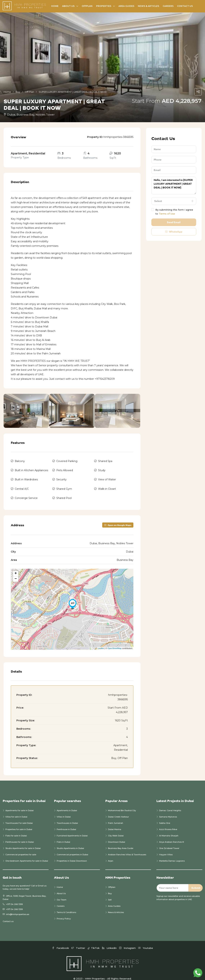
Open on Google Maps (118, 519)
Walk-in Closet (107, 485)
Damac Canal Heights (170, 805)
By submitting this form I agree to (172, 212)
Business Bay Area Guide (121, 842)
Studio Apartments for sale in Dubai (23, 842)
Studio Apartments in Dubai (70, 842)
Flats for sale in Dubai (16, 830)
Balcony (20, 461)
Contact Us (185, 6)
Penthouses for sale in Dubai (20, 836)
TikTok (94, 942)
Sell (110, 894)
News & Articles (148, 6)
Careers (168, 6)
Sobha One (165, 817)
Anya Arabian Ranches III (172, 836)
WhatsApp (174, 232)
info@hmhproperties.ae (18, 909)
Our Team (62, 894)
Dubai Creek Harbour (118, 811)
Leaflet (101, 643)
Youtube (146, 942)
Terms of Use (167, 214)
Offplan (87, 6)
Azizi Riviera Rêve (168, 824)
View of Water (107, 477)
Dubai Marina (115, 824)
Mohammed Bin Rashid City (122, 805)
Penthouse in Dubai (66, 824)
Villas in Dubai (64, 811)
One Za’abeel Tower (169, 842)
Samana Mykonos (168, 811)
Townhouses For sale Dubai (19, 817)
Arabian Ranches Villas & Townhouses (127, 849)
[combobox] (174, 201)
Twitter (79, 942)
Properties (104, 6)
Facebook (61, 942)
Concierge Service (26, 493)
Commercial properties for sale (21, 849)
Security (61, 477)
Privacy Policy (64, 913)
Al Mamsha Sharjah (169, 830)
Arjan (111, 855)
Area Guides (126, 6)
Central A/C (22, 485)
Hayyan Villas (166, 849)
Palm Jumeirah (116, 817)
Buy (110, 888)
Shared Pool (64, 493)
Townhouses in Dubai (67, 817)
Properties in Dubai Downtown (72, 855)
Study (102, 469)
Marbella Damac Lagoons (172, 855)
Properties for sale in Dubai (19, 824)
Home (55, 6)
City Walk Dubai (116, 830)
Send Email (174, 222)
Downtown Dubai (117, 836)
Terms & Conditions (66, 907)
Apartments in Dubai (67, 805)
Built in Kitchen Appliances (31, 469)
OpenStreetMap (114, 643)
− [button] (16, 573)
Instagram (128, 942)
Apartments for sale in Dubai (20, 805)
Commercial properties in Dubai (72, 849)
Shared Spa (105, 461)
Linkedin (110, 942)
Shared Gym (64, 485)
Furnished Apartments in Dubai (72, 830)
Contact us (8, 916)
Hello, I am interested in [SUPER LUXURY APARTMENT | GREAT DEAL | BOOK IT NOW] (174, 186)
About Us (68, 6)
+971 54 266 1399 (14, 898)
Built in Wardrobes (26, 477)
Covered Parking (67, 461)
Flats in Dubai (63, 836)
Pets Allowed (65, 469)
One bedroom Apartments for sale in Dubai (27, 855)
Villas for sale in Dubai (16, 811)
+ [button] (16, 568)
